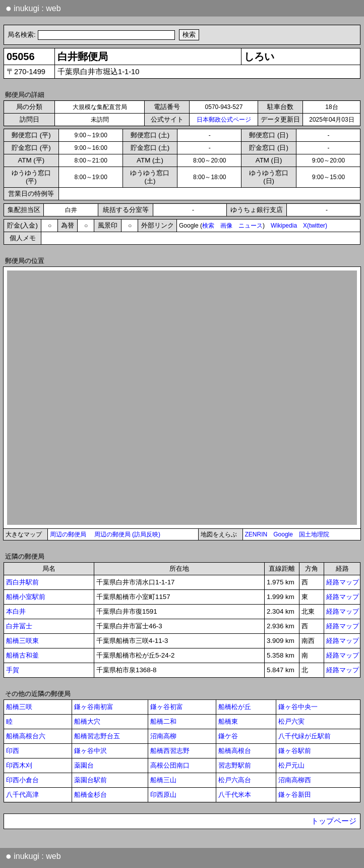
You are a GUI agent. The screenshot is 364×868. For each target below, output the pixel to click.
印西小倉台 (22, 780)
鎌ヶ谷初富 (167, 707)
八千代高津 (22, 795)
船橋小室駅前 (26, 597)
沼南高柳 (163, 736)
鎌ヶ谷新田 (295, 795)
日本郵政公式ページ (224, 120)
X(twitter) (315, 226)
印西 (13, 751)
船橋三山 (163, 780)
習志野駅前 (235, 765)
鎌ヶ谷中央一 (298, 707)
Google (283, 534)
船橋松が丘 (235, 707)
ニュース (251, 226)
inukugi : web (33, 8)
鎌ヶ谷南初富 (94, 707)
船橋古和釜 (22, 655)
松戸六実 (291, 721)
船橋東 (228, 721)
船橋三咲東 (22, 641)
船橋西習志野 (170, 751)
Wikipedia (284, 226)
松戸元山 (291, 765)
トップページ (334, 821)
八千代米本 (235, 795)
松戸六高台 (235, 780)
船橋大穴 (87, 721)
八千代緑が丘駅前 (305, 736)
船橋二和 (163, 721)
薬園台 (84, 765)
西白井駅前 (22, 582)
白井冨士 (19, 626)
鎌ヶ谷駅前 (295, 751)
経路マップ (343, 582)
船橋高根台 (235, 751)
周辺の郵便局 (68, 534)
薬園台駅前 (90, 780)
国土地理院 (314, 534)
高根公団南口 (170, 765)
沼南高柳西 (295, 780)
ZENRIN (256, 534)
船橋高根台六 (26, 736)
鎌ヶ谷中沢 (90, 751)
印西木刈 (19, 765)
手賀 (13, 670)
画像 (226, 226)
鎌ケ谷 (228, 736)
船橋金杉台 (90, 795)
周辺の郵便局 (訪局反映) (127, 534)
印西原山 (163, 795)
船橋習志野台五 (97, 736)
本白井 (16, 611)
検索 (208, 226)
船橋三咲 (19, 707)
